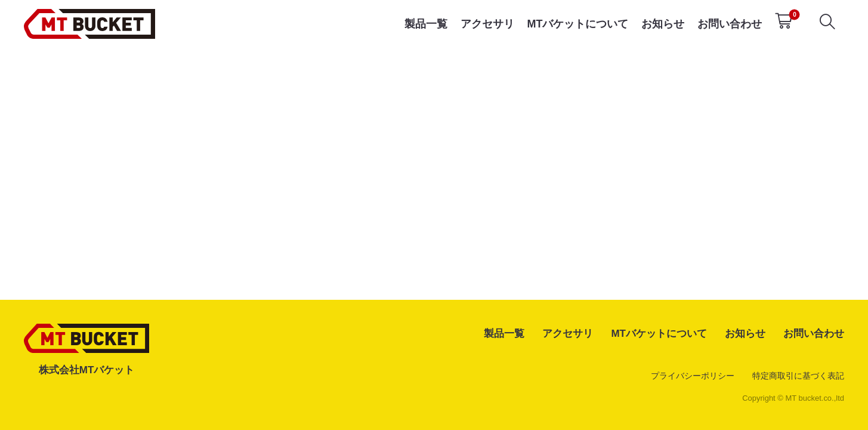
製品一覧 (426, 24)
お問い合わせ (730, 24)
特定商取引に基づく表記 (798, 376)
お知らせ (663, 24)
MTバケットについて (577, 24)
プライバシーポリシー (693, 376)
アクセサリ (487, 24)
